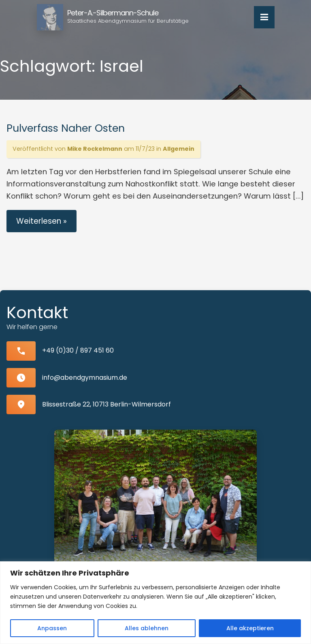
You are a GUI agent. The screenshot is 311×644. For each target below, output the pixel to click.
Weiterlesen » (42, 221)
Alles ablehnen (147, 628)
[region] (155, 603)
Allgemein (179, 149)
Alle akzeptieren (250, 628)
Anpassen (52, 628)
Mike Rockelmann (95, 149)
